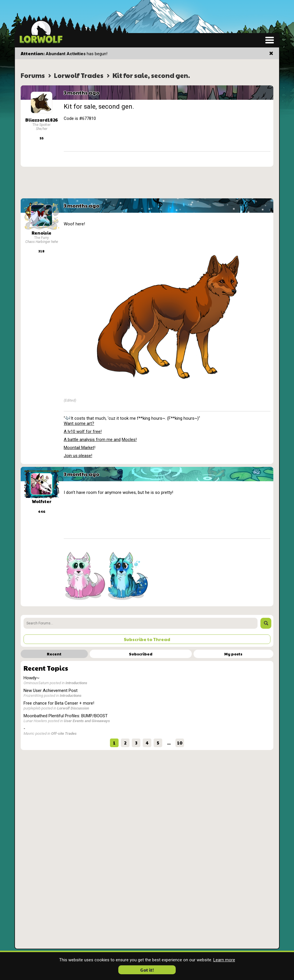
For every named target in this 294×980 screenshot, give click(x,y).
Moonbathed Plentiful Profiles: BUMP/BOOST (66, 716)
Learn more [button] (224, 960)
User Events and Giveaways (87, 721)
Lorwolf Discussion (73, 708)
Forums (33, 75)
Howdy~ (31, 678)
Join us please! (78, 456)
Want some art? (79, 423)
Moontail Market (79, 448)
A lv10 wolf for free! (83, 431)
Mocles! (129, 440)
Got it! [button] (147, 970)
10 (180, 743)
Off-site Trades (64, 733)
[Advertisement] (147, 183)
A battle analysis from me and (92, 440)
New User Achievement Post (51, 691)
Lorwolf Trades (79, 75)
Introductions (76, 683)
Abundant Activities (66, 54)
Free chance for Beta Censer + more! (59, 703)
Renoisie (41, 233)
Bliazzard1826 (41, 120)
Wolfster (42, 501)
